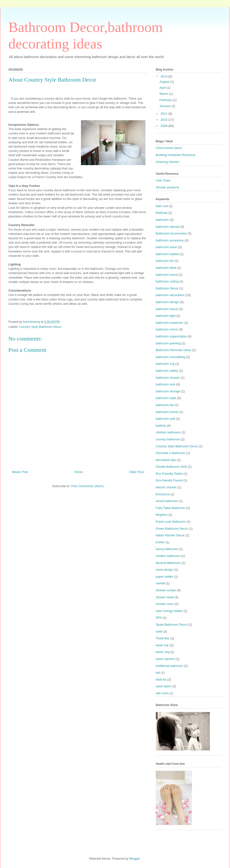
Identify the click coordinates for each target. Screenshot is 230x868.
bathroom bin (165, 261)
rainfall (160, 583)
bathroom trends (167, 412)
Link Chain (163, 180)
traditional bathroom (170, 666)
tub (158, 673)
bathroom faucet (167, 309)
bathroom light (166, 316)
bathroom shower (168, 378)
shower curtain (166, 590)
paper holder (164, 577)
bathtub (161, 426)
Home (79, 472)
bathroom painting (168, 343)
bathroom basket (167, 254)
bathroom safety (167, 371)
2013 (164, 76)
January (166, 106)
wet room (162, 693)
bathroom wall (165, 419)
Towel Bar (163, 638)
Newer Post (20, 472)
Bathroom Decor (167, 288)
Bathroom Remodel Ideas (173, 350)
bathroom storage (168, 391)
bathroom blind (166, 268)
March (164, 94)
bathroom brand (167, 275)
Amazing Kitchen (167, 162)
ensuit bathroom (167, 501)
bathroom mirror (167, 329)
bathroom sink (166, 384)
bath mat (162, 206)
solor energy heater (169, 611)
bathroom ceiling (167, 281)
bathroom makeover (170, 323)
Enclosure (163, 494)
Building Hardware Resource (175, 155)
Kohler (160, 542)
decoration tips (166, 460)
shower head (165, 597)
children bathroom (168, 432)
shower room (165, 604)
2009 (164, 126)
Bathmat (161, 213)
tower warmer (165, 659)
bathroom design (167, 302)
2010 (164, 120)
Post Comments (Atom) (87, 486)
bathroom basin (167, 247)
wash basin (164, 686)
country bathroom (168, 439)
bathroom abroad (168, 227)
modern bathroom (168, 556)
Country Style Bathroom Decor (40, 327)
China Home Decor (169, 148)
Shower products (167, 187)
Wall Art (161, 679)
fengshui (162, 515)
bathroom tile (165, 405)
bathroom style (166, 398)
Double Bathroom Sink (171, 467)
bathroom (162, 220)
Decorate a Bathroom (171, 453)
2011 (164, 114)
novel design (164, 570)
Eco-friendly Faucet (169, 480)
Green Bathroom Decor (172, 529)
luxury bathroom (167, 549)
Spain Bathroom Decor (172, 625)
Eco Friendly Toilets (169, 474)
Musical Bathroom (168, 563)
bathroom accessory (170, 240)
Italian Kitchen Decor (170, 535)
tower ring (163, 652)
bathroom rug (165, 364)
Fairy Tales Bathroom (170, 508)
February (166, 100)
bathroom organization (171, 336)
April (163, 88)
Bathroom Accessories (171, 233)
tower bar (162, 645)
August (165, 82)
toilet (159, 632)
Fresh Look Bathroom (171, 522)
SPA (159, 618)
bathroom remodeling (170, 357)
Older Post (136, 472)
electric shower (166, 487)
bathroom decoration (170, 295)
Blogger (135, 859)
